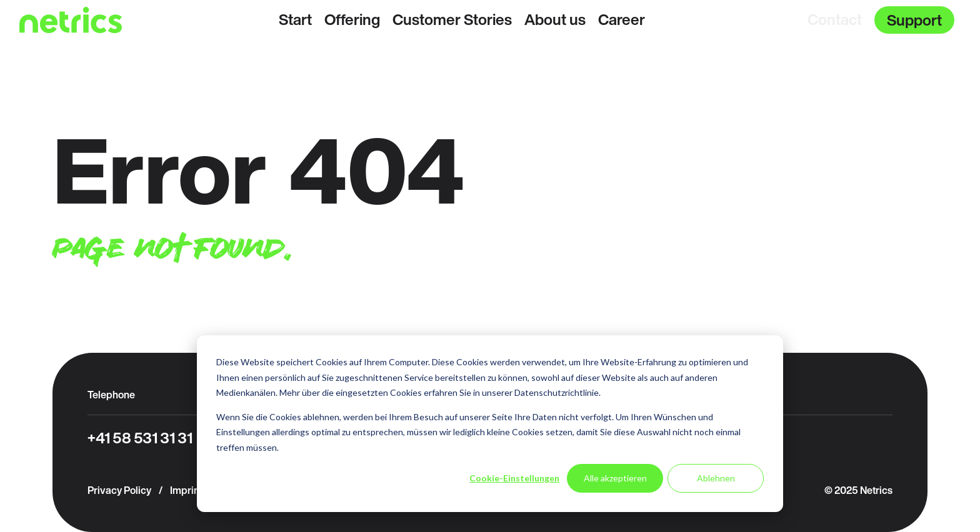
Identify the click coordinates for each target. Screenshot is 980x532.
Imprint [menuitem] (186, 490)
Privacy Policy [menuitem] (119, 490)
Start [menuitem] (295, 19)
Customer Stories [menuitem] (452, 19)
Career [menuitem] (622, 19)
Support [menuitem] (914, 20)
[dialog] (490, 424)
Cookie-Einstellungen (514, 478)
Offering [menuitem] (352, 19)
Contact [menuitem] (835, 19)
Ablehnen (716, 478)
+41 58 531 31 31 (140, 438)
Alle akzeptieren (615, 478)
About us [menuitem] (555, 19)
